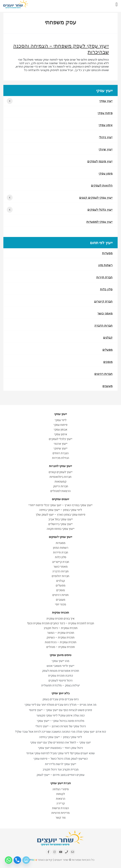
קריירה (61, 804)
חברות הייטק (61, 486)
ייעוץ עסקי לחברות (60, 466)
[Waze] (26, 860)
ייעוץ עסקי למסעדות (100, 222)
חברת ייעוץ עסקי (61, 783)
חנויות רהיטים (60, 595)
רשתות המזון (61, 548)
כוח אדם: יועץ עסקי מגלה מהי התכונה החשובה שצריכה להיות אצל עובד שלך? (60, 732)
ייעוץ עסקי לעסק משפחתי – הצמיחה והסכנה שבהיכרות (61, 49)
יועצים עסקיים (60, 499)
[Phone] (17, 860)
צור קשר (60, 818)
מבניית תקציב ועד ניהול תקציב (61, 770)
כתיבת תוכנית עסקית (61, 676)
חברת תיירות (104, 278)
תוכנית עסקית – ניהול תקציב (61, 628)
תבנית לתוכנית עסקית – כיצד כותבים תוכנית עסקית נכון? (60, 624)
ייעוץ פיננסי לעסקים (100, 162)
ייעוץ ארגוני (61, 444)
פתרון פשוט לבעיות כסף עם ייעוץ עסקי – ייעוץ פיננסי (60, 710)
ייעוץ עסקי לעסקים (60, 537)
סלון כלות (106, 290)
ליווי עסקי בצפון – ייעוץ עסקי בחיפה (60, 510)
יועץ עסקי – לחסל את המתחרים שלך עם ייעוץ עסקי (60, 743)
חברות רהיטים (103, 375)
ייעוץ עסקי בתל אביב (61, 520)
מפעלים (108, 351)
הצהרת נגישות (60, 809)
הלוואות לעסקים (102, 186)
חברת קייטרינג (103, 302)
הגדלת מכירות (61, 458)
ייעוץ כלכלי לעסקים (100, 210)
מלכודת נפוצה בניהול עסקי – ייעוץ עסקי (61, 721)
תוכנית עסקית (60, 613)
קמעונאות (60, 482)
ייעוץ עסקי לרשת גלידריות (61, 764)
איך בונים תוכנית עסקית (60, 619)
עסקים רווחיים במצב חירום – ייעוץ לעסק (60, 775)
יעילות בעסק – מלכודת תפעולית (61, 686)
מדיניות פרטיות (60, 813)
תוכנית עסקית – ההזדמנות (61, 642)
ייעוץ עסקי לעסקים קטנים (96, 198)
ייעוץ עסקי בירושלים (60, 524)
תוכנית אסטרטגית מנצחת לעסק (61, 671)
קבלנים (108, 339)
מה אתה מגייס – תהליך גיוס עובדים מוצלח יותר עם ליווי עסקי (60, 705)
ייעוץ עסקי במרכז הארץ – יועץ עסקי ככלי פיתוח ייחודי (60, 505)
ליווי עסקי (61, 420)
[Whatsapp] (9, 860)
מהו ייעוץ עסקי (60, 661)
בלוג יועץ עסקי (61, 693)
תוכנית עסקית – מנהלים (61, 647)
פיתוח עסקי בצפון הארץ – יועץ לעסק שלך (60, 515)
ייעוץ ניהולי (106, 137)
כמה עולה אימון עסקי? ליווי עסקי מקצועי (61, 716)
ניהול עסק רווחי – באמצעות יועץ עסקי (60, 748)
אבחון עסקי (60, 430)
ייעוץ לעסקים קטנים (61, 472)
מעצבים (108, 387)
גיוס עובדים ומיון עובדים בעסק (60, 700)
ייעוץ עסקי (106, 101)
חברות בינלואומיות (60, 477)
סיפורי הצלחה (61, 790)
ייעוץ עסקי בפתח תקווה (61, 529)
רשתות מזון (105, 266)
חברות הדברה (103, 327)
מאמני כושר (105, 314)
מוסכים (108, 363)
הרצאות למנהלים (60, 491)
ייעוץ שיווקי (106, 149)
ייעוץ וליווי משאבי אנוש (60, 666)
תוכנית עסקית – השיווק (60, 638)
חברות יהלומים (60, 576)
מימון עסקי (106, 174)
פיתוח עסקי (105, 113)
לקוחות (61, 794)
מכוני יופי (60, 605)
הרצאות (61, 799)
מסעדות (107, 254)
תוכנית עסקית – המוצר (61, 633)
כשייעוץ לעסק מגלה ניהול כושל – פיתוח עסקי (61, 759)
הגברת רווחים (61, 453)
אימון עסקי (106, 125)
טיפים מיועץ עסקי (60, 655)
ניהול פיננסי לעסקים (60, 681)
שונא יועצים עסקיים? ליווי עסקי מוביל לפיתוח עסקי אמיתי (60, 754)
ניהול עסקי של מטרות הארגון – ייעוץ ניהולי (61, 727)
